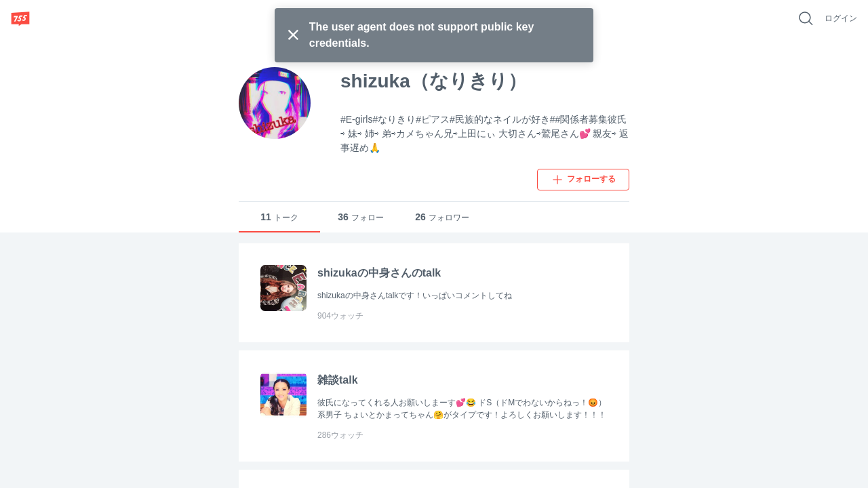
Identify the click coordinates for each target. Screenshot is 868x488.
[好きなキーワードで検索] (806, 18)
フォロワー (442, 217)
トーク (279, 217)
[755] (20, 18)
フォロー (361, 217)
